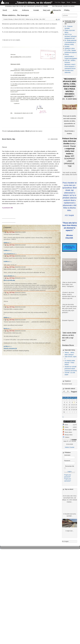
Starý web (46, 10)
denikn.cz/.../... (7, 243)
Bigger (63, 2)
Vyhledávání (62, 14)
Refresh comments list (10, 348)
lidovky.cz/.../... (8, 329)
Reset (68, 2)
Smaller (74, 2)
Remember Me (70, 466)
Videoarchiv (56, 10)
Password (67, 461)
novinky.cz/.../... (8, 346)
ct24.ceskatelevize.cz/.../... (10, 254)
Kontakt (36, 10)
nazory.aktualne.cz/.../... (10, 276)
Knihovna (25, 10)
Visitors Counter (70, 447)
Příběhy (67, 10)
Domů (5, 10)
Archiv (15, 10)
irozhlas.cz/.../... (8, 250)
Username (67, 455)
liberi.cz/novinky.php (9, 280)
